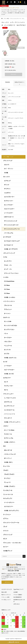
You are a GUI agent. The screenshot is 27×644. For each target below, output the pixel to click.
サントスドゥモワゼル (11, 326)
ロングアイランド (9, 406)
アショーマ (7, 482)
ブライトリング (8, 535)
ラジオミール (8, 434)
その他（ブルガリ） (10, 486)
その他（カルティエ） (11, 358)
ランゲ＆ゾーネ (8, 490)
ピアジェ (6, 519)
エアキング (7, 181)
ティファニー (7, 515)
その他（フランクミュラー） (12, 422)
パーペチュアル (9, 233)
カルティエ (6, 317)
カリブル (7, 354)
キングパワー (8, 261)
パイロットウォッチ (10, 454)
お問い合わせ (7, 582)
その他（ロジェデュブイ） (12, 511)
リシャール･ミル (8, 494)
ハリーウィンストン (9, 301)
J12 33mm (7, 289)
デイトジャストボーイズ (11, 225)
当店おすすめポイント (19, 83)
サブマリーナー (9, 201)
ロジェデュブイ (8, 498)
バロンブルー (8, 342)
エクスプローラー (9, 197)
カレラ (6, 382)
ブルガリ (6, 470)
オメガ (5, 362)
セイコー (6, 547)
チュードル (6, 466)
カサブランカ (8, 402)
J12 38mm (7, 285)
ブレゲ (5, 527)
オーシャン (7, 313)
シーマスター (8, 366)
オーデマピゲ (7, 237)
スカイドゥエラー (9, 209)
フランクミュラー (8, 394)
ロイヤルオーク (9, 245)
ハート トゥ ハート (10, 414)
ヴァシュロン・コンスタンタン (12, 543)
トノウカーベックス (10, 398)
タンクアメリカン (9, 330)
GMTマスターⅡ (9, 217)
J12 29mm (7, 293)
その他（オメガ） (9, 374)
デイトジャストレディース (12, 229)
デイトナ (7, 185)
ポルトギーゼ (8, 450)
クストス (6, 531)
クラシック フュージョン (11, 273)
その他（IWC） (9, 462)
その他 (6, 173)
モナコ (6, 390)
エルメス (7, 165)
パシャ (6, 334)
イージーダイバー (9, 502)
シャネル (6, 277)
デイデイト (7, 189)
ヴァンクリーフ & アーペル (11, 523)
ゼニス (5, 539)
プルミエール (8, 305)
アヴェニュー (8, 309)
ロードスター (8, 338)
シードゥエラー (9, 213)
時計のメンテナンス (6, 595)
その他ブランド (8, 551)
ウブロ (5, 257)
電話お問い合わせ (13, 642)
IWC (5, 446)
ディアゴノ (7, 478)
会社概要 (16, 592)
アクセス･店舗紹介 (18, 595)
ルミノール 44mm (9, 430)
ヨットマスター (9, 205)
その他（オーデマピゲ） (11, 249)
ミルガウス (7, 193)
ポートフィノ (8, 458)
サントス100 (8, 321)
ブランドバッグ (8, 161)
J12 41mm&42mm (9, 281)
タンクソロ (7, 350)
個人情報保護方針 (18, 597)
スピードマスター (9, 370)
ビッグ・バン (8, 269)
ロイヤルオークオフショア (12, 241)
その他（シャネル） (10, 297)
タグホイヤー (7, 378)
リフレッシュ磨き (6, 597)
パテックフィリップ (9, 253)
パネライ (6, 426)
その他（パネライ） (10, 442)
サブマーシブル (9, 438)
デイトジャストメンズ (11, 221)
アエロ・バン (8, 265)
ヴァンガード (8, 418)
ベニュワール (8, 346)
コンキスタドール (9, 410)
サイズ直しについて (6, 600)
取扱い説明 (4, 592)
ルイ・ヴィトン (9, 169)
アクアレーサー (9, 386)
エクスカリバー (9, 506)
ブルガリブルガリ (9, 474)
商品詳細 (7, 82)
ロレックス (6, 177)
